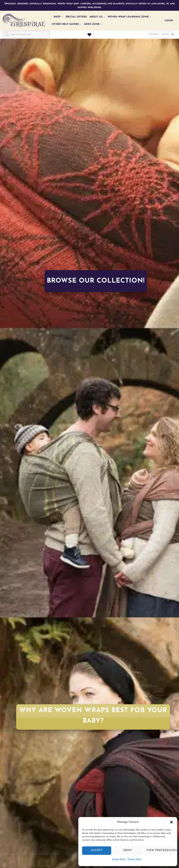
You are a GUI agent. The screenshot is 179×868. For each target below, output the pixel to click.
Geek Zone (93, 24)
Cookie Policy (119, 859)
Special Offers (76, 17)
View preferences (160, 850)
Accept (97, 850)
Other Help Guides (67, 24)
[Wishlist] (89, 35)
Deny (128, 850)
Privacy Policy (134, 859)
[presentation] (27, 860)
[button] (171, 822)
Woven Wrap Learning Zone (130, 17)
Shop (58, 17)
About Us (97, 17)
